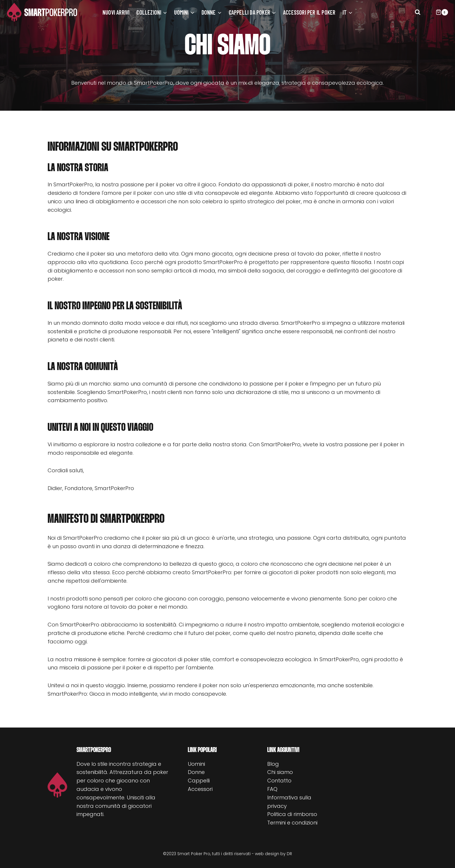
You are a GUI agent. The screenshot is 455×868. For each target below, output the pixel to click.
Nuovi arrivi (116, 12)
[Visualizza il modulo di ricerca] (418, 12)
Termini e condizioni (292, 823)
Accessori (200, 789)
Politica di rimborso (292, 814)
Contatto (279, 781)
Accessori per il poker (309, 12)
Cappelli (199, 781)
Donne (196, 772)
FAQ (272, 789)
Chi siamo (280, 772)
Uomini (196, 764)
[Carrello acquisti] (442, 12)
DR (289, 854)
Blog (273, 764)
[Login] (430, 12)
